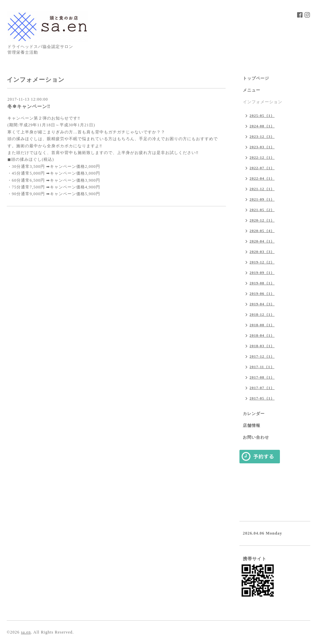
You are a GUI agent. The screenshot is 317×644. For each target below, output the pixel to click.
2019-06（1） (262, 293)
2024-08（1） (262, 126)
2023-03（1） (262, 147)
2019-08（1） (262, 283)
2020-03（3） (262, 252)
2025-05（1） (262, 115)
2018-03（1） (262, 346)
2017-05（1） (262, 398)
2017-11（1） (262, 367)
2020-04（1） (262, 241)
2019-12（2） (262, 262)
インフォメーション (263, 102)
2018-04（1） (262, 335)
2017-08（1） (262, 377)
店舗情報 (252, 426)
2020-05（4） (262, 231)
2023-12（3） (262, 136)
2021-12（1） (262, 189)
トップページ (256, 78)
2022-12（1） (262, 157)
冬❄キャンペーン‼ (29, 107)
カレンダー (254, 414)
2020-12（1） (262, 220)
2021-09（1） (262, 199)
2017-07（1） (262, 388)
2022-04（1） (262, 178)
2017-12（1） (262, 356)
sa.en (26, 632)
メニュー (252, 90)
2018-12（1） (262, 314)
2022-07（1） (262, 168)
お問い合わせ (256, 437)
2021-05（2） (262, 210)
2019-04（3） (262, 304)
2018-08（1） (262, 325)
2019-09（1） (262, 273)
